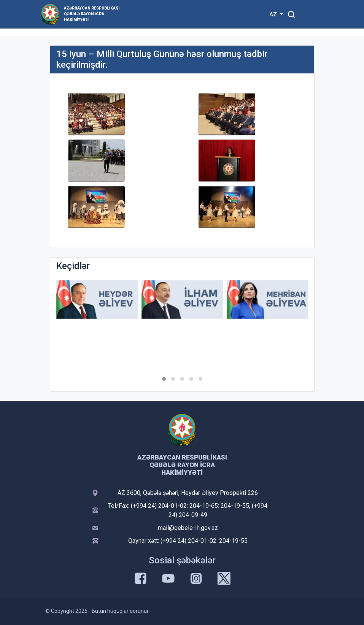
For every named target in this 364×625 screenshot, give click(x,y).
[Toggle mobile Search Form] (292, 13)
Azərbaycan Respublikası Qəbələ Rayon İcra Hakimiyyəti (92, 14)
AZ (274, 14)
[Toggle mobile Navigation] (310, 14)
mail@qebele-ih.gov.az (188, 528)
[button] (164, 379)
